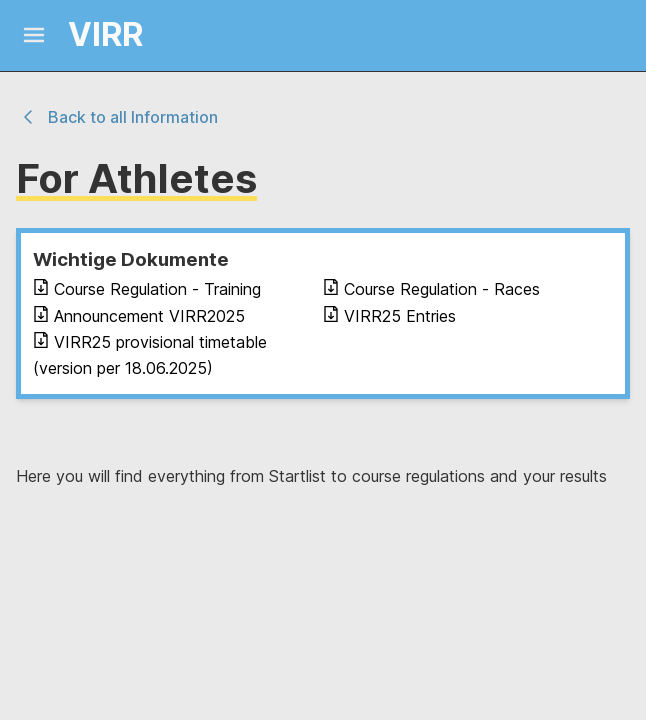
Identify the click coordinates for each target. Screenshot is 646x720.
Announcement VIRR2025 (139, 316)
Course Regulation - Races (431, 289)
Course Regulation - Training (147, 289)
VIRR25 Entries (389, 316)
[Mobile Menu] (34, 35)
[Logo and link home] (88, 35)
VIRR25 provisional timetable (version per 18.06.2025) (150, 355)
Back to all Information (117, 117)
